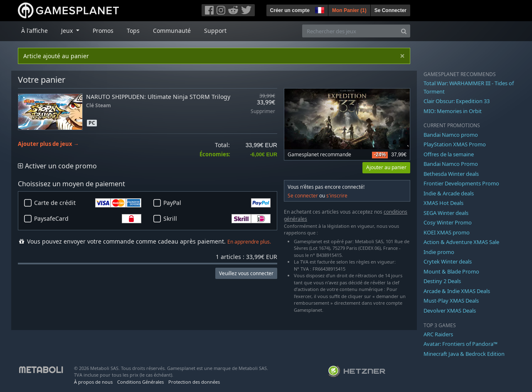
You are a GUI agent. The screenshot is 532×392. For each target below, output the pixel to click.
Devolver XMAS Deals (450, 311)
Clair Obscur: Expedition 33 (457, 101)
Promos (103, 31)
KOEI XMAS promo (447, 232)
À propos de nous (93, 382)
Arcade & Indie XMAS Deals (457, 291)
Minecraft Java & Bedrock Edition (464, 354)
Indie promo (439, 252)
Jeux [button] (68, 31)
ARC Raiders (438, 334)
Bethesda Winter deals (451, 174)
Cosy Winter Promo (448, 222)
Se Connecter (390, 10)
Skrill (217, 219)
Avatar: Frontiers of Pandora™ (461, 344)
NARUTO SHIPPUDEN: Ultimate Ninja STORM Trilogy (158, 97)
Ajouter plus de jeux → (48, 144)
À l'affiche (34, 31)
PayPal (217, 203)
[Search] (404, 31)
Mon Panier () (349, 10)
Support (215, 31)
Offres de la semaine (449, 154)
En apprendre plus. (249, 242)
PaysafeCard (88, 219)
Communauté (172, 31)
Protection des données (194, 382)
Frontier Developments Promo (461, 183)
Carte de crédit (88, 203)
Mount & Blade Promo (451, 271)
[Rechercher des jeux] (350, 31)
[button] (319, 9)
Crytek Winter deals (448, 261)
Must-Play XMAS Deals (451, 301)
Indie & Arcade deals (449, 193)
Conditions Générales (140, 382)
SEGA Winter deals (446, 213)
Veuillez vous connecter (246, 273)
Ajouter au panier (386, 167)
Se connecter (303, 196)
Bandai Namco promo (451, 135)
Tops (133, 31)
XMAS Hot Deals (443, 203)
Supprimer (263, 112)
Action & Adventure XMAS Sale (461, 242)
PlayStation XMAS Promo (455, 144)
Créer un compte (290, 10)
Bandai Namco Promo (451, 164)
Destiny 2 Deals (442, 281)
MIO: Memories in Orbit (453, 111)
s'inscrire (337, 196)
